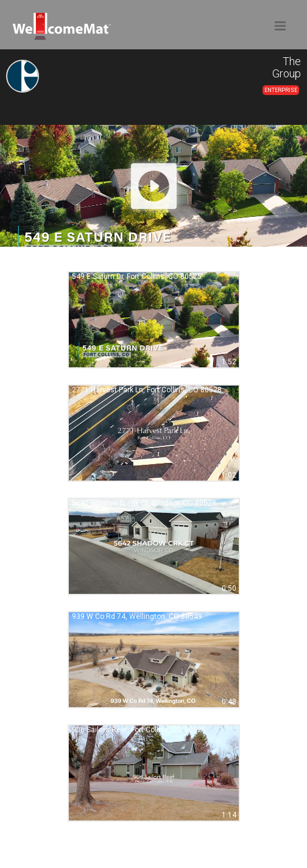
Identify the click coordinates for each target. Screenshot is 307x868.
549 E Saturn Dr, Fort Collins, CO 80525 (137, 277)
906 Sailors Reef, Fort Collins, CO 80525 (139, 730)
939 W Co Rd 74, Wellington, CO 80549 (137, 616)
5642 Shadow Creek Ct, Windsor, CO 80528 (144, 503)
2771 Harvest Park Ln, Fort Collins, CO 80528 (147, 390)
